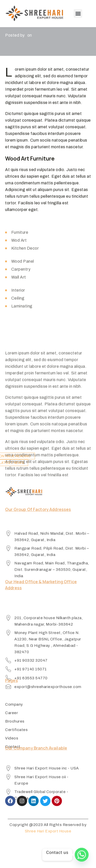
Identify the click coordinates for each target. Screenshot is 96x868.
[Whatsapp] (82, 855)
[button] (78, 13)
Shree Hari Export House (48, 831)
